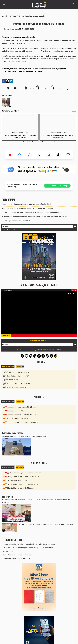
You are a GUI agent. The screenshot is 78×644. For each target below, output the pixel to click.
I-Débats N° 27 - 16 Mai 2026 (18, 389)
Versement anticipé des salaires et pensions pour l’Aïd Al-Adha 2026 (26, 211)
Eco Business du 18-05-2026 (18, 381)
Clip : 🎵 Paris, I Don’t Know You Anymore (22, 480)
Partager (52, 96)
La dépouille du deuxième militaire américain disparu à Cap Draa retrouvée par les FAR (32, 223)
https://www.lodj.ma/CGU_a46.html (49, 355)
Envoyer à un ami (21, 89)
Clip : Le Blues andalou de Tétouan (20, 491)
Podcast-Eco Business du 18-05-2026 (21, 412)
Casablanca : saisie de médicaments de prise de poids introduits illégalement (29, 219)
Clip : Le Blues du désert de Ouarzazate (22, 487)
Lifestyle (15, 16)
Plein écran (72, 299)
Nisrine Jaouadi (15, 29)
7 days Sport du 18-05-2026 (18, 378)
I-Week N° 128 (12, 385)
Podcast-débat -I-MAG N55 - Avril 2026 (22, 426)
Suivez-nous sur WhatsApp (57, 193)
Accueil (5, 16)
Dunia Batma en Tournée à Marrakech (17, 554)
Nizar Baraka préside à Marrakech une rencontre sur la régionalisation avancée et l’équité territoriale (38, 503)
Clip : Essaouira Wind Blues (17, 484)
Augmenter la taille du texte (63, 89)
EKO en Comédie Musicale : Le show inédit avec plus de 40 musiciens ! (28, 544)
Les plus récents (8, 372)
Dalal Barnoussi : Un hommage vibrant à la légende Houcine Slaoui (26, 548)
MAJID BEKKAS (8, 551)
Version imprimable (40, 89)
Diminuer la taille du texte (34, 96)
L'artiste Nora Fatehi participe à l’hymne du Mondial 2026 (58, 142)
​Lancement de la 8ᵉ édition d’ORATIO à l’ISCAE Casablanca (23, 440)
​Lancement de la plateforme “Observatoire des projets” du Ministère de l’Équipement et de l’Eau (45, 524)
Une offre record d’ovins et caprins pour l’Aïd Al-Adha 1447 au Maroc (26, 215)
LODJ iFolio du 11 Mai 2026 (16, 392)
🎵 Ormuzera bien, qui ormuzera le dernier (23, 477)
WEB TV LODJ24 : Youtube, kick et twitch (39, 291)
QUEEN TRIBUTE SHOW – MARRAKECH (16, 558)
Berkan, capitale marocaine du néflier (15, 227)
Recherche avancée (8, 235)
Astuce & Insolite (53, 149)
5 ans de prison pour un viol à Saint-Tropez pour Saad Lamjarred (20, 143)
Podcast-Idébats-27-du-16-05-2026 (21, 419)
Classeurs (21, 372)
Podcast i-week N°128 (15, 415)
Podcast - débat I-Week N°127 (18, 423)
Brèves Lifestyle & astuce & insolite (36, 16)
